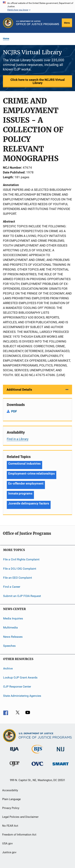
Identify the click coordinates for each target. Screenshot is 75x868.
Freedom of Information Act (19, 835)
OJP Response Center (17, 687)
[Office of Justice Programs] (8, 23)
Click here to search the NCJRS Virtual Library (38, 81)
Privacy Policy (11, 808)
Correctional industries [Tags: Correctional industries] (24, 464)
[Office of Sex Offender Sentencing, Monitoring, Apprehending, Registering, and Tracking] (61, 766)
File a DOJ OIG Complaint (20, 568)
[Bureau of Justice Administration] (14, 752)
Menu (67, 23)
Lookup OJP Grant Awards (20, 677)
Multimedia (10, 627)
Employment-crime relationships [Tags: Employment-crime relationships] (32, 473)
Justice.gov (9, 852)
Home (6, 38)
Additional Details (19, 390)
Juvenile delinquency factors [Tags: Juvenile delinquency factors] (29, 503)
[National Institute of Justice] (61, 752)
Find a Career (12, 587)
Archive (8, 668)
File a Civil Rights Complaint (21, 559)
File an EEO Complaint (18, 578)
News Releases (13, 637)
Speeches (9, 646)
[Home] (38, 23)
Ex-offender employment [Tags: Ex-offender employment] (26, 483)
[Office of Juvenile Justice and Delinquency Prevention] (14, 767)
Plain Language (11, 799)
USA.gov (7, 843)
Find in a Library (18, 439)
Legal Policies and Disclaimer (20, 817)
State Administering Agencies (22, 696)
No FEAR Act (10, 826)
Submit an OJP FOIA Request (22, 596)
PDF (14, 411)
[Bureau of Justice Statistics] (37, 754)
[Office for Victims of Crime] (37, 766)
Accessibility (10, 790)
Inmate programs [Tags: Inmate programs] (20, 493)
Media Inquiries (13, 618)
